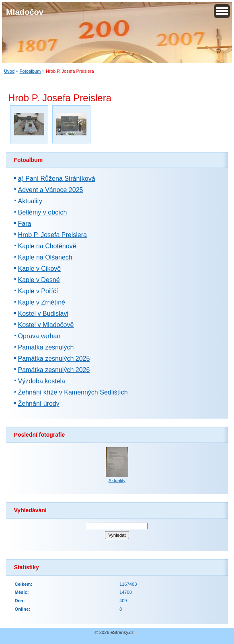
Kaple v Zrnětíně (42, 302)
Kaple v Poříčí (38, 291)
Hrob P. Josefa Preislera (52, 235)
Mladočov (25, 12)
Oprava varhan (39, 336)
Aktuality (30, 201)
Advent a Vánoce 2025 (51, 190)
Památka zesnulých (46, 347)
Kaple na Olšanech (45, 257)
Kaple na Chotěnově (47, 246)
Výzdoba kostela (42, 381)
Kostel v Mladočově (46, 325)
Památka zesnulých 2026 (54, 370)
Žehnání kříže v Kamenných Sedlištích (73, 392)
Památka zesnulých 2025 (54, 359)
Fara (25, 224)
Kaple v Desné (39, 280)
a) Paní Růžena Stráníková (57, 179)
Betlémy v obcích (43, 212)
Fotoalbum (30, 71)
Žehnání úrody (39, 404)
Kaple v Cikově (40, 269)
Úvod (9, 71)
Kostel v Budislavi (43, 314)
